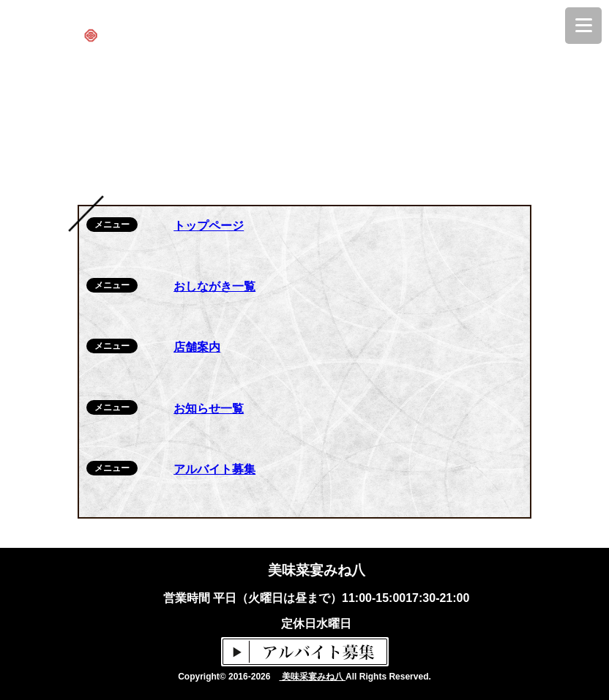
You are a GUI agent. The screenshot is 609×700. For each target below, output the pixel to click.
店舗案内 (197, 347)
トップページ (209, 226)
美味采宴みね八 (312, 677)
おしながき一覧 (214, 286)
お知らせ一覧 (209, 409)
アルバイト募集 (214, 469)
